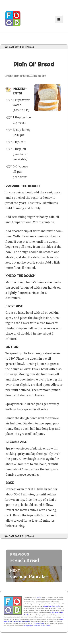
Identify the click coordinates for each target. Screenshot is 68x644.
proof (9, 203)
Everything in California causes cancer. (37, 626)
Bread (31, 47)
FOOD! (39, 597)
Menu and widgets (59, 23)
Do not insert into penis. (51, 606)
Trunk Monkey (39, 624)
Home (13, 605)
